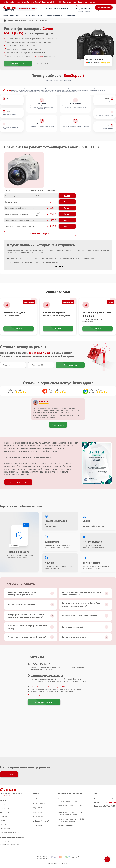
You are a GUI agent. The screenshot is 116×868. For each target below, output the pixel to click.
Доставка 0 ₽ (68, 302)
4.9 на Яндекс (34, 2)
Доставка (4, 824)
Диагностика (5, 828)
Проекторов (37, 825)
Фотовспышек (38, 816)
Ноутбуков (37, 799)
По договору (14, 546)
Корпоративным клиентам (10, 832)
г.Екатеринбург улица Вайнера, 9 (45, 676)
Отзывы (58, 8)
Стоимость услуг (6, 804)
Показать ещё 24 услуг (40, 234)
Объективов (37, 812)
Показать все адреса (35, 695)
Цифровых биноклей (41, 821)
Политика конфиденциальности (58, 864)
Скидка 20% (29, 302)
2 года (26, 525)
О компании (5, 808)
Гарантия (52, 8)
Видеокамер (38, 808)
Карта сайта (5, 812)
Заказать (67, 196)
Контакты (64, 8)
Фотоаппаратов (39, 803)
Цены (47, 8)
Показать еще (58, 266)
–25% (110, 302)
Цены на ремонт (42, 63)
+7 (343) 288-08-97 (39, 664)
